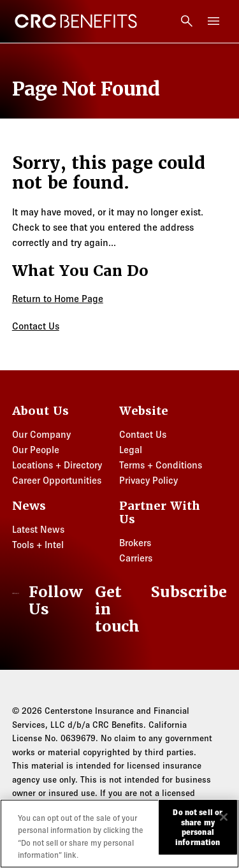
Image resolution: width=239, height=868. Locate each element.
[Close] (224, 817)
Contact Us (36, 326)
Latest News (38, 529)
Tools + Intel (38, 545)
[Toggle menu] (214, 21)
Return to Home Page (58, 299)
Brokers (135, 543)
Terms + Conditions (161, 465)
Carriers (136, 558)
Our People (36, 450)
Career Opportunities (57, 480)
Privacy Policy (148, 480)
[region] (119, 834)
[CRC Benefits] (76, 21)
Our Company (41, 434)
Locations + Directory (57, 465)
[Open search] (187, 21)
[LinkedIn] (51, 601)
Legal (131, 450)
